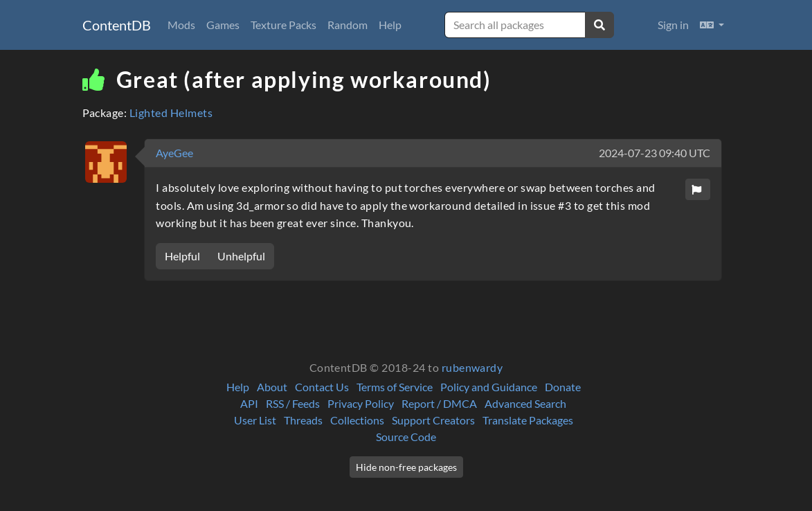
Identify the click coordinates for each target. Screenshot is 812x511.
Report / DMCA (439, 403)
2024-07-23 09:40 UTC (655, 153)
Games (223, 25)
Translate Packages (528, 420)
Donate (563, 387)
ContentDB (117, 25)
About (272, 387)
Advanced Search (525, 403)
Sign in (673, 25)
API (249, 403)
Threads (303, 420)
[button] (712, 25)
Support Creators (433, 420)
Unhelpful (241, 256)
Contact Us (322, 387)
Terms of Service (395, 387)
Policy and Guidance (489, 387)
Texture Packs (283, 25)
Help (390, 25)
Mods (181, 25)
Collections (357, 420)
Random (348, 25)
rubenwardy (472, 367)
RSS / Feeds (293, 403)
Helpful (182, 256)
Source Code (406, 437)
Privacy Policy (361, 403)
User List (255, 420)
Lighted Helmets (171, 113)
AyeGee (174, 153)
